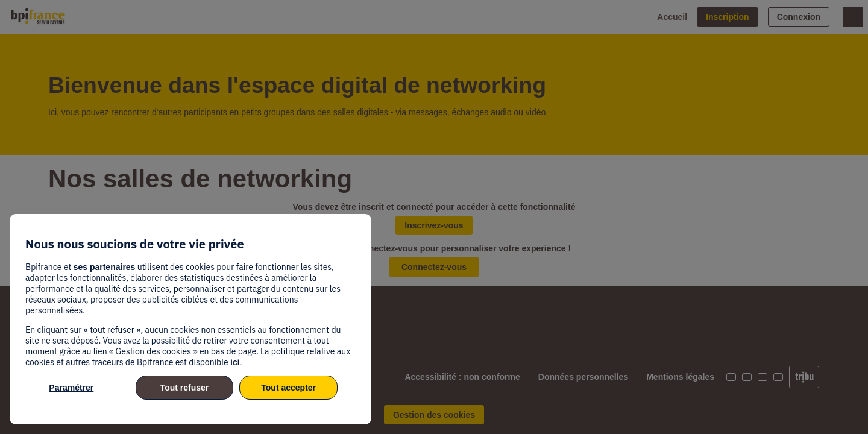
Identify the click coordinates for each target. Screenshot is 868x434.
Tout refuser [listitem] (185, 388)
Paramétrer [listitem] (71, 388)
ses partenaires (105, 267)
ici (235, 362)
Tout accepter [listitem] (288, 388)
